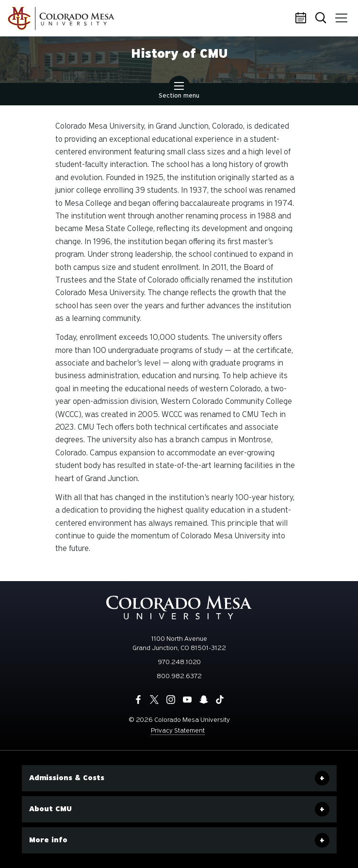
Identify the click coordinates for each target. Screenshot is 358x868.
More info (48, 840)
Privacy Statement (178, 730)
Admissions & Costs (67, 778)
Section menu (179, 91)
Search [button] (322, 19)
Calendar (302, 18)
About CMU (50, 809)
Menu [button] (339, 15)
